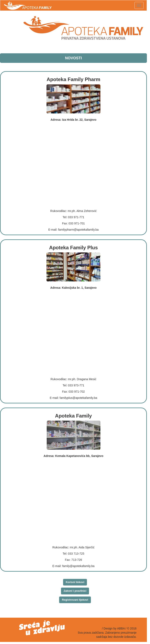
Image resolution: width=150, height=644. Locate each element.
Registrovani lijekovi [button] (75, 600)
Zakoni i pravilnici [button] (75, 591)
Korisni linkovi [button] (75, 582)
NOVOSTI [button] (73, 58)
